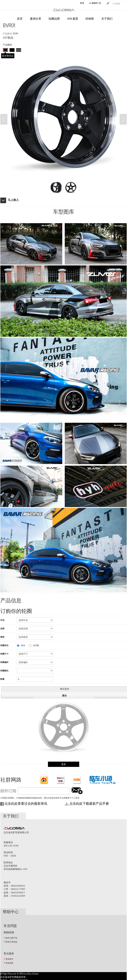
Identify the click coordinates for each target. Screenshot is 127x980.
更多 (64, 764)
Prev (4, 119)
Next (123, 119)
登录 (82, 3)
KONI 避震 (73, 19)
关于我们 (107, 19)
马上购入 (13, 200)
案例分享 (36, 19)
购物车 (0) (96, 3)
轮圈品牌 (54, 19)
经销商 (90, 19)
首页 (20, 19)
